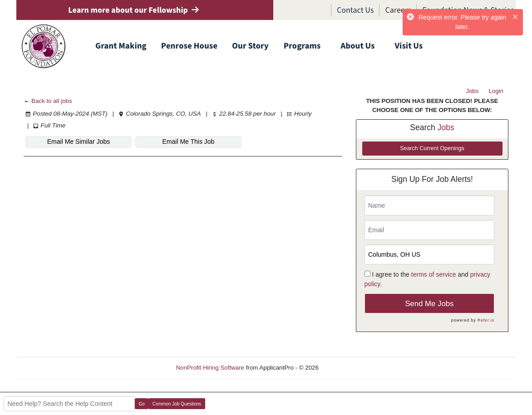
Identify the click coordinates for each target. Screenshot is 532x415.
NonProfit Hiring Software (210, 368)
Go (142, 404)
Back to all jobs (48, 101)
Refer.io (486, 320)
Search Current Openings (432, 148)
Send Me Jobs (429, 304)
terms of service (434, 274)
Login (496, 91)
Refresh (346, 368)
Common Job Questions (177, 404)
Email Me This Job (189, 142)
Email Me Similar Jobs (79, 142)
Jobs (472, 91)
